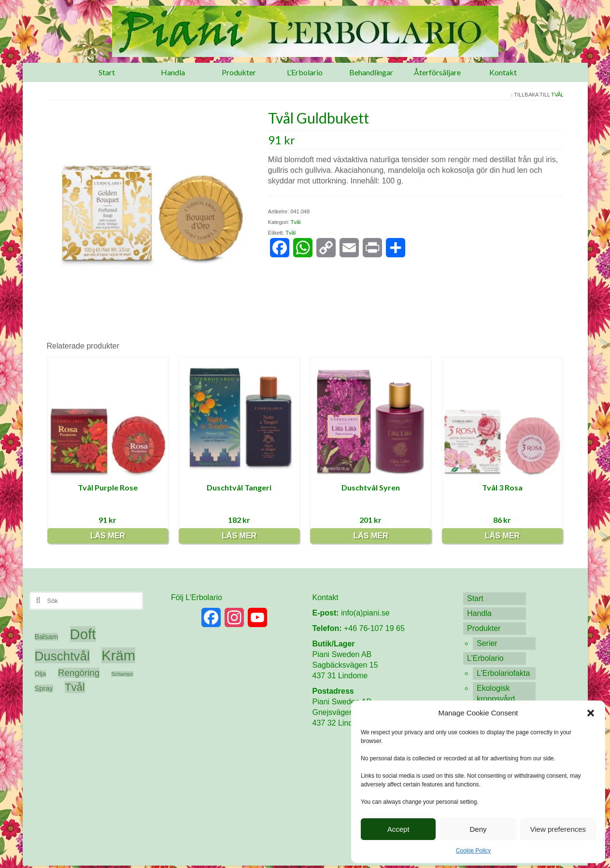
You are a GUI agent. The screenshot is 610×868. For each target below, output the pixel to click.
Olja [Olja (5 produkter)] (41, 674)
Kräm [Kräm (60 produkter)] (118, 655)
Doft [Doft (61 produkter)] (83, 634)
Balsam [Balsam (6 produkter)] (47, 637)
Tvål (557, 94)
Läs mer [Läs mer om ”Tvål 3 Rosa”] (502, 536)
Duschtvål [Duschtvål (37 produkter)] (62, 656)
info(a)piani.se (365, 613)
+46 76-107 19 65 (374, 628)
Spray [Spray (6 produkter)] (44, 688)
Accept (398, 829)
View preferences (558, 829)
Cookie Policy (474, 851)
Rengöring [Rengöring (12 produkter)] (79, 673)
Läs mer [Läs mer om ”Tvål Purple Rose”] (108, 536)
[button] (591, 713)
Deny (478, 829)
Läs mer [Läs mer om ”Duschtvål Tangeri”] (239, 536)
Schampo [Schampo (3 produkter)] (122, 674)
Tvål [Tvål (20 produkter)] (75, 687)
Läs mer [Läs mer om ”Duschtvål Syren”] (370, 536)
